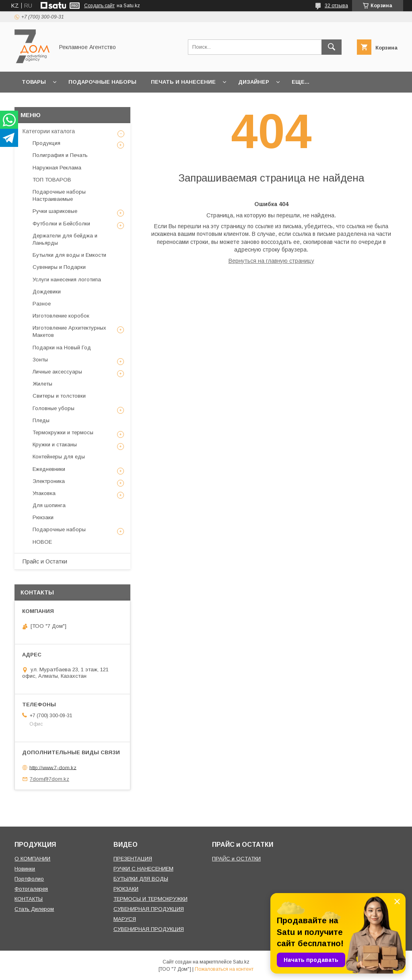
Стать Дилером (34, 909)
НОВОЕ (42, 542)
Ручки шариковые (55, 211)
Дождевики (47, 292)
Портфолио (29, 879)
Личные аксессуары (57, 372)
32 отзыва (336, 6)
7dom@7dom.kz (49, 779)
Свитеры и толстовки (59, 396)
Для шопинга (49, 505)
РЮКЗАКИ (126, 889)
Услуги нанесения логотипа (67, 280)
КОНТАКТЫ (29, 899)
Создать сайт (99, 6)
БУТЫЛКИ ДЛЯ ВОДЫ (141, 879)
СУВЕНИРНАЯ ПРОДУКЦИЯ (149, 909)
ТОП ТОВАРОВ (52, 180)
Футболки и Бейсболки (61, 224)
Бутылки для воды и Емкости (69, 255)
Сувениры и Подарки (59, 267)
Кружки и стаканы (55, 445)
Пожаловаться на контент (224, 969)
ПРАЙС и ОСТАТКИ (236, 859)
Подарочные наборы (102, 82)
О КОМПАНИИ (32, 859)
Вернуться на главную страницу (271, 261)
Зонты (40, 360)
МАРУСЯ (125, 919)
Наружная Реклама (57, 168)
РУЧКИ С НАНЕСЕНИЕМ (143, 869)
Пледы (41, 420)
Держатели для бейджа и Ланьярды (65, 239)
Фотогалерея (31, 889)
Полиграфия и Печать (60, 155)
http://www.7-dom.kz (53, 767)
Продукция (46, 143)
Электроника (49, 481)
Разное (42, 304)
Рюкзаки (43, 517)
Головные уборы (54, 408)
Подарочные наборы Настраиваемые (59, 195)
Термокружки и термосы (63, 432)
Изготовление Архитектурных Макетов (69, 331)
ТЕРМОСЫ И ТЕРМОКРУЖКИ (150, 899)
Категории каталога (49, 131)
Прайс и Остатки (45, 561)
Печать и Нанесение (183, 82)
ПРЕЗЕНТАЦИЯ (133, 859)
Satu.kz (241, 962)
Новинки (25, 869)
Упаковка (44, 493)
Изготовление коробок (61, 316)
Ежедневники (49, 469)
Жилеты (42, 384)
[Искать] (332, 47)
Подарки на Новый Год (62, 348)
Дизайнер (254, 82)
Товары (34, 82)
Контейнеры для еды (59, 457)
